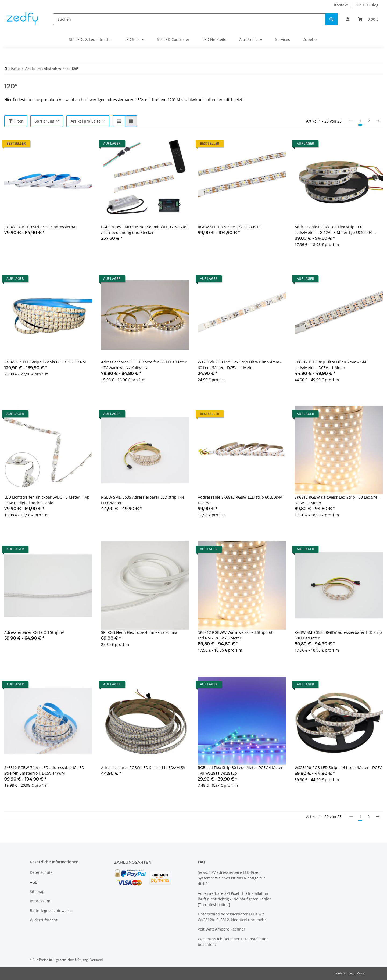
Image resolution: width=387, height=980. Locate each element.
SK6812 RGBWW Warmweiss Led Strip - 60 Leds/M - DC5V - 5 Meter (236, 635)
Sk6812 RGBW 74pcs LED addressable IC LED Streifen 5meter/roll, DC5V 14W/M (44, 770)
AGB (34, 882)
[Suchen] (189, 19)
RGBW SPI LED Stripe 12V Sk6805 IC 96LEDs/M (45, 362)
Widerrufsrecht (44, 920)
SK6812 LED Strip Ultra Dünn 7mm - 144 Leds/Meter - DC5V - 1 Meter (330, 365)
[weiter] (378, 121)
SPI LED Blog (367, 5)
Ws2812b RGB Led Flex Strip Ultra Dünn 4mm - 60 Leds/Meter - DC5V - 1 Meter (240, 365)
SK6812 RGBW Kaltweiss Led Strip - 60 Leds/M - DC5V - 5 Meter (337, 500)
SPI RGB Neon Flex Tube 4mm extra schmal (140, 632)
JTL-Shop (359, 973)
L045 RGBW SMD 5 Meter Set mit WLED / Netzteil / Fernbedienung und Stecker (145, 230)
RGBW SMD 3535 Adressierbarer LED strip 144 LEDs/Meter (143, 500)
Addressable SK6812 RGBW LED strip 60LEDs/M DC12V (240, 500)
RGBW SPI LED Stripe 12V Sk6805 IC (229, 227)
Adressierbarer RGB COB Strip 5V (34, 632)
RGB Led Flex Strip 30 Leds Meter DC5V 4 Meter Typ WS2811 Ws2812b (240, 770)
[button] (348, 19)
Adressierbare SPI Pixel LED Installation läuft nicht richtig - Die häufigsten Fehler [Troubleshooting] (234, 899)
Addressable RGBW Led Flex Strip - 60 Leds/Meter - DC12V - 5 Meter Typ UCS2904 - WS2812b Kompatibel (334, 230)
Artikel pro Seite (86, 121)
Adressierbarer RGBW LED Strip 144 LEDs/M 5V (143, 768)
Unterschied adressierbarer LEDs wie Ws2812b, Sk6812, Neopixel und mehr (232, 917)
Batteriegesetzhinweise (51, 911)
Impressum (40, 901)
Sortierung (44, 121)
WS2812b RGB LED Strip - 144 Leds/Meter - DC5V (338, 768)
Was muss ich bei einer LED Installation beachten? (233, 942)
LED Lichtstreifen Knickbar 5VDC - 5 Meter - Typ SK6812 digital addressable (47, 500)
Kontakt (341, 5)
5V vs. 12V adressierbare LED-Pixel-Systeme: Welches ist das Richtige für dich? (231, 878)
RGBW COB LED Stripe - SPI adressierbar (41, 227)
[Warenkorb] (368, 19)
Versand (96, 960)
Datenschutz (41, 872)
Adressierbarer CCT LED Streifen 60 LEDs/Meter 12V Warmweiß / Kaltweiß (144, 365)
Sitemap (37, 891)
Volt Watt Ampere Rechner (222, 929)
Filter (16, 121)
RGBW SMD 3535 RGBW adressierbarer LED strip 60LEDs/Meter (338, 635)
